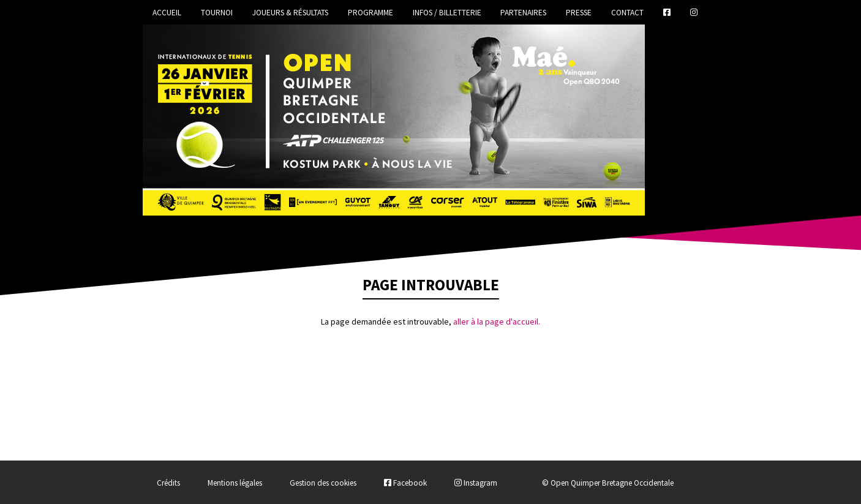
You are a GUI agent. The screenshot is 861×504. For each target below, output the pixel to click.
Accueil (167, 13)
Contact (627, 13)
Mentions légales (235, 483)
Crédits (168, 483)
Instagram (476, 483)
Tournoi (217, 13)
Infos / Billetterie (447, 13)
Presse (579, 13)
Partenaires (523, 13)
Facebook (405, 483)
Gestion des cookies (323, 483)
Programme (370, 13)
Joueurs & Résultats (290, 13)
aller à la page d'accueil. (497, 322)
